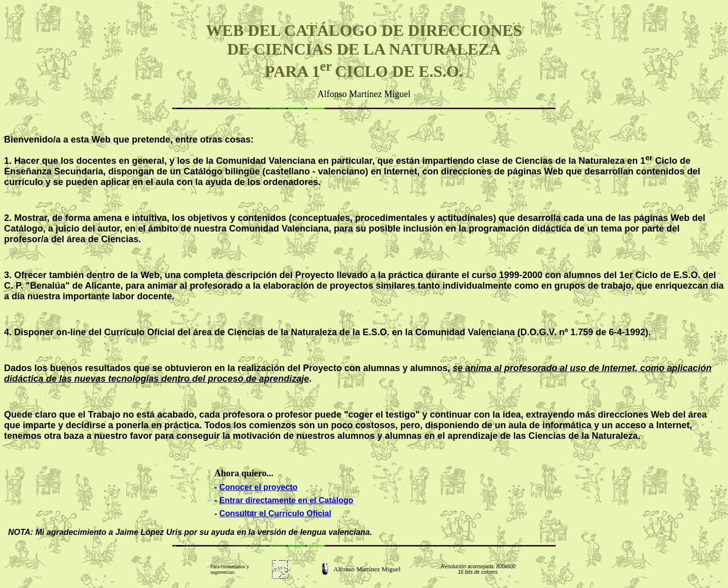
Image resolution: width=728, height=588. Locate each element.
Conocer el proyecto (259, 487)
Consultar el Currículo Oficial (275, 513)
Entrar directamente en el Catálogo (286, 500)
